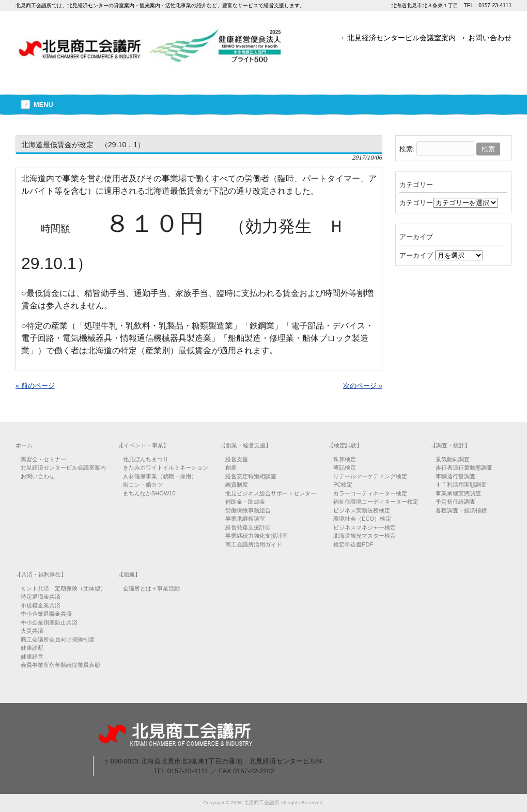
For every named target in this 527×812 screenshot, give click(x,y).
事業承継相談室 (245, 519)
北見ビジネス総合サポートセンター (271, 493)
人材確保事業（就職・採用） (160, 476)
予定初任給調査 (455, 502)
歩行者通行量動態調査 (464, 467)
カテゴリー (416, 203)
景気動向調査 (453, 459)
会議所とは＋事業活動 (151, 588)
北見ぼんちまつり (146, 459)
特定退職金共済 (41, 597)
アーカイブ (416, 255)
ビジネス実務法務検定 (362, 510)
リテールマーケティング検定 (370, 476)
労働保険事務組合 (248, 510)
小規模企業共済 (41, 605)
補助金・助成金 (245, 502)
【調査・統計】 (450, 445)
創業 (231, 467)
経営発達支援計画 (248, 527)
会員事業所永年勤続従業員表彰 (60, 665)
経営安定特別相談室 (251, 476)
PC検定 (343, 485)
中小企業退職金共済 (46, 614)
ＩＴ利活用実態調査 (461, 485)
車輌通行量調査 (455, 476)
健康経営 (32, 657)
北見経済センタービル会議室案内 (401, 38)
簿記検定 (345, 467)
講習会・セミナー (43, 459)
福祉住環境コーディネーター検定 (376, 502)
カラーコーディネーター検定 (370, 493)
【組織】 (129, 574)
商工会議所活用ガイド (254, 544)
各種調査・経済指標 (461, 510)
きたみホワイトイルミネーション (166, 467)
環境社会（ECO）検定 (362, 519)
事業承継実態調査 (458, 493)
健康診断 (32, 648)
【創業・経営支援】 (246, 445)
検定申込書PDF (353, 544)
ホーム (24, 445)
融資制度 (237, 485)
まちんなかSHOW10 (149, 493)
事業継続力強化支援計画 (257, 536)
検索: (407, 149)
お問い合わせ (490, 38)
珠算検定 (345, 459)
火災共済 (32, 631)
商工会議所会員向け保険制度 (58, 639)
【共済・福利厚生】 (41, 574)
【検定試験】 (345, 445)
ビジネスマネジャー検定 (365, 527)
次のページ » (363, 386)
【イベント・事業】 (143, 445)
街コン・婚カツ (143, 485)
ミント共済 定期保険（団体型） (63, 588)
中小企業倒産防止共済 (49, 622)
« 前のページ (35, 386)
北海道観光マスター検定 (365, 536)
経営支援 (237, 459)
